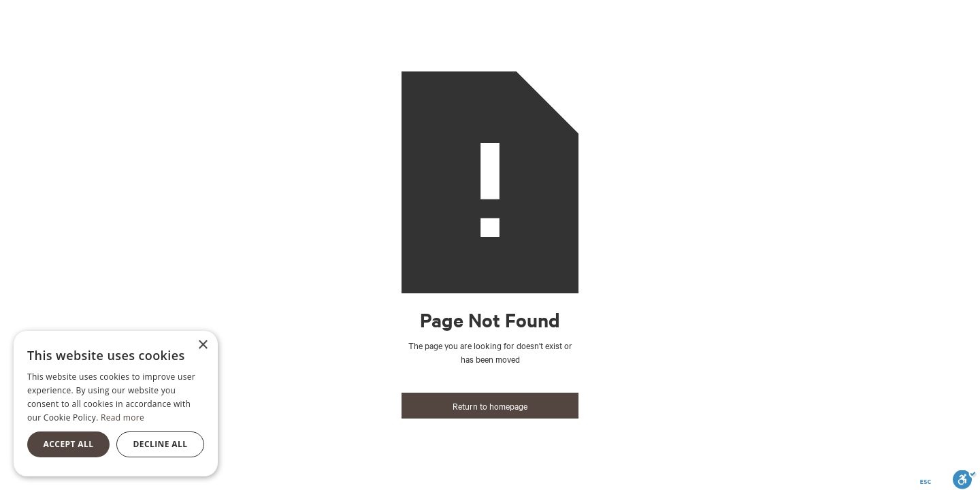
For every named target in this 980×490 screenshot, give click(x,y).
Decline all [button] (161, 444)
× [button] (202, 345)
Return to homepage (490, 406)
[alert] (116, 404)
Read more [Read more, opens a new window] (122, 418)
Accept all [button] (69, 444)
